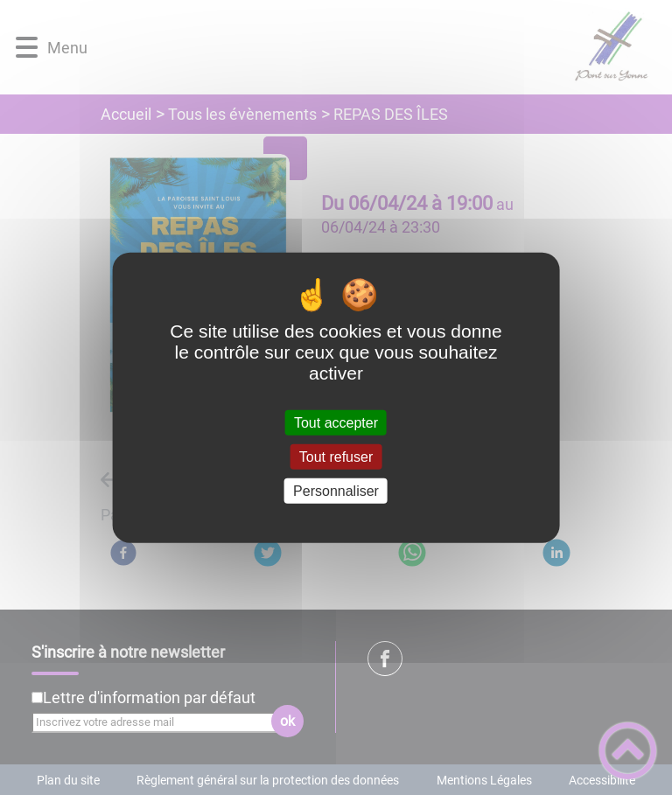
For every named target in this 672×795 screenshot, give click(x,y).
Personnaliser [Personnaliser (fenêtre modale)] (336, 491)
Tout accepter (336, 422)
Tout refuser (336, 456)
